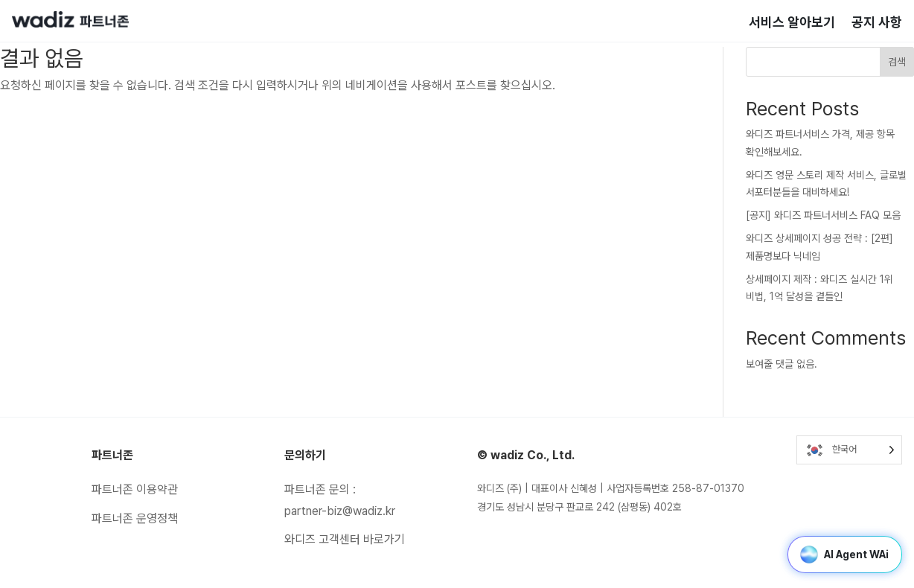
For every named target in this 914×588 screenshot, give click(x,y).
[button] (809, 555)
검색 (897, 62)
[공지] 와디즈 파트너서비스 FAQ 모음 (823, 215)
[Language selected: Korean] (849, 450)
